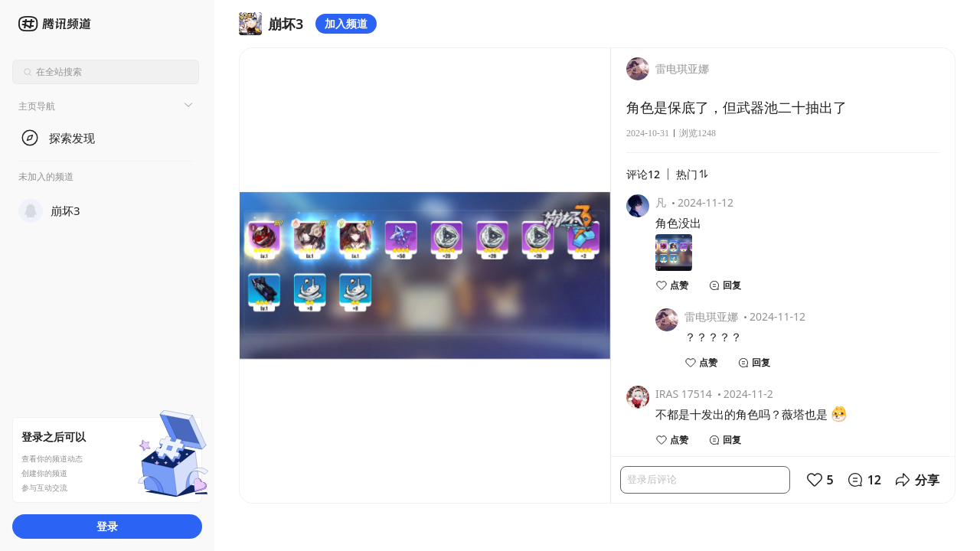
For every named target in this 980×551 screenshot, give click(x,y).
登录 (107, 526)
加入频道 (346, 23)
